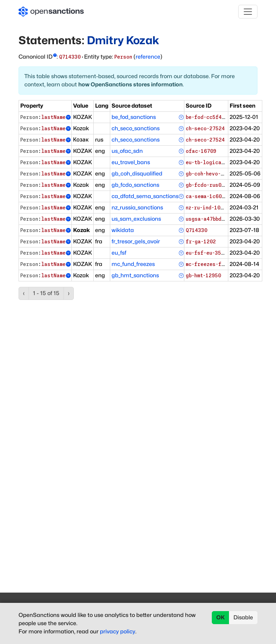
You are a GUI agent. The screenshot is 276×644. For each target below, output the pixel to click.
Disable (243, 617)
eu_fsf (119, 253)
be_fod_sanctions (134, 117)
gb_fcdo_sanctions (135, 185)
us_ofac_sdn (127, 151)
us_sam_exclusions (136, 219)
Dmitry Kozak (123, 40)
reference (148, 57)
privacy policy (118, 631)
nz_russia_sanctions (137, 208)
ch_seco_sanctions (136, 128)
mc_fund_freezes (133, 264)
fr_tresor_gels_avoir (136, 241)
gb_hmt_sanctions (135, 275)
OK (221, 617)
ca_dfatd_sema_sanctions (145, 196)
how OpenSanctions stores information (130, 84)
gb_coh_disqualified (137, 174)
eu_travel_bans (131, 162)
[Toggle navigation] (248, 12)
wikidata (123, 230)
